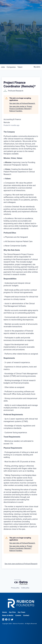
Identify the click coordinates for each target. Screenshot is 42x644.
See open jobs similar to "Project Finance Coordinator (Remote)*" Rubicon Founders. (21, 109)
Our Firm (12, 612)
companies (11, 67)
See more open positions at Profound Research (21, 564)
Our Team (22, 612)
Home (5, 612)
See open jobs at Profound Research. (22, 103)
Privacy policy (15, 588)
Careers (18, 615)
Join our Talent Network (21, 56)
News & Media (8, 615)
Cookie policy (25, 588)
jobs (3, 67)
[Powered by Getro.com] (21, 582)
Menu (34, 5)
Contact (26, 615)
